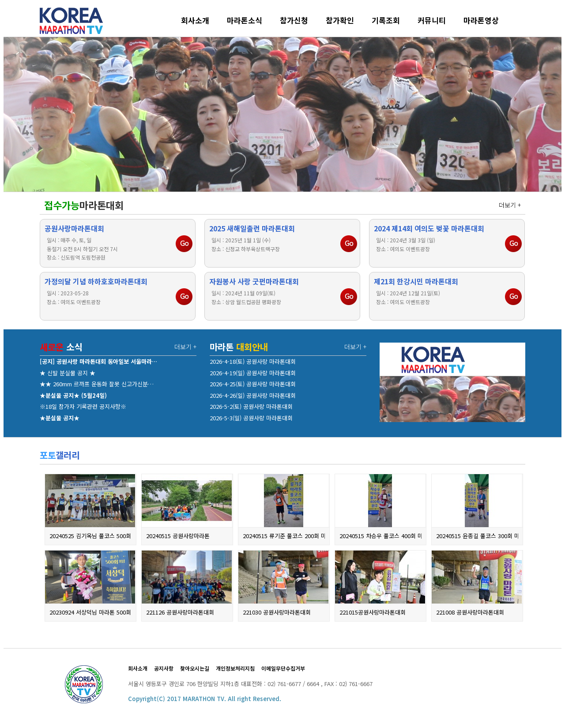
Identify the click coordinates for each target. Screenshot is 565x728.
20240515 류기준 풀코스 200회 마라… (284, 536)
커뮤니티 (432, 20)
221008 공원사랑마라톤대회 (470, 612)
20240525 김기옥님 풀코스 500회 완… (90, 536)
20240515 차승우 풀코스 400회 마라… (380, 536)
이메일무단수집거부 (283, 668)
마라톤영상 (481, 20)
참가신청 (294, 20)
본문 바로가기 (4, 4)
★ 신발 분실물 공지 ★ (68, 373)
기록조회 (386, 20)
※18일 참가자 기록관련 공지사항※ (83, 406)
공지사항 (164, 668)
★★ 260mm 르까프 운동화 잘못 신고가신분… (97, 384)
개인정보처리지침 (235, 668)
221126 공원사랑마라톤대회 (180, 612)
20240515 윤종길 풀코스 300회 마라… (477, 536)
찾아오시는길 (195, 668)
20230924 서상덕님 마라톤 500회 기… (90, 612)
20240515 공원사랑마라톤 (178, 536)
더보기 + (510, 205)
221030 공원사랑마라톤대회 (277, 612)
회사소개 (195, 20)
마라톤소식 (245, 20)
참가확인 (340, 20)
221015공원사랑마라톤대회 (373, 612)
